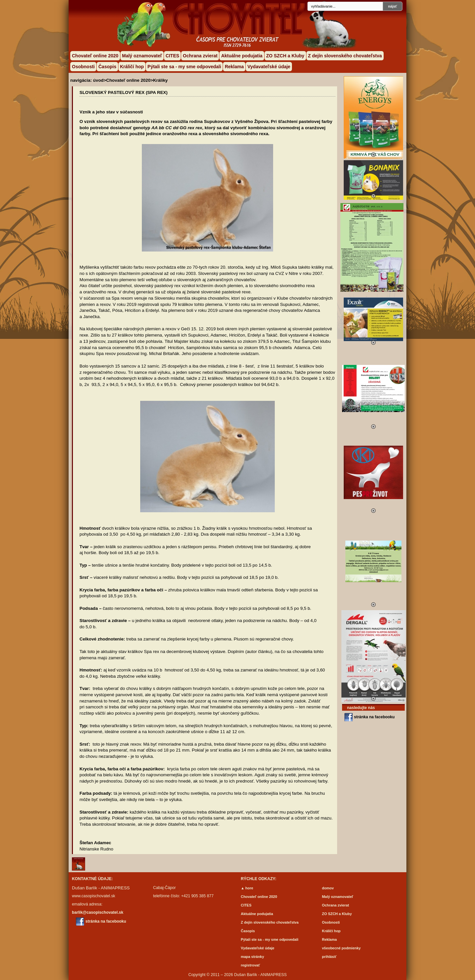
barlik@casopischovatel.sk (98, 912)
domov (328, 888)
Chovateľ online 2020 (95, 56)
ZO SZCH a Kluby (285, 56)
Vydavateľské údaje (269, 67)
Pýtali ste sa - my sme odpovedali (184, 67)
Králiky (160, 80)
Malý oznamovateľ (142, 56)
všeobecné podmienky (341, 948)
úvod (98, 80)
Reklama (234, 67)
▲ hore (247, 888)
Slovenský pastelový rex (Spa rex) (124, 92)
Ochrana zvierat (200, 56)
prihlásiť (329, 957)
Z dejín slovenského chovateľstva (345, 56)
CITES (172, 56)
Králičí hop (132, 67)
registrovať (250, 965)
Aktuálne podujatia (242, 56)
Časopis (107, 67)
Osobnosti (83, 67)
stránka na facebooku (374, 717)
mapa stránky (253, 957)
